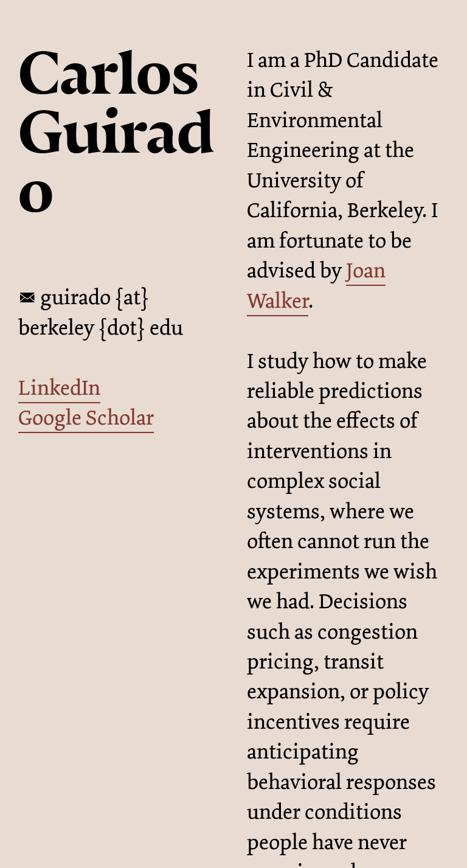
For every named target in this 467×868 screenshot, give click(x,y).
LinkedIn (59, 388)
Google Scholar (86, 418)
